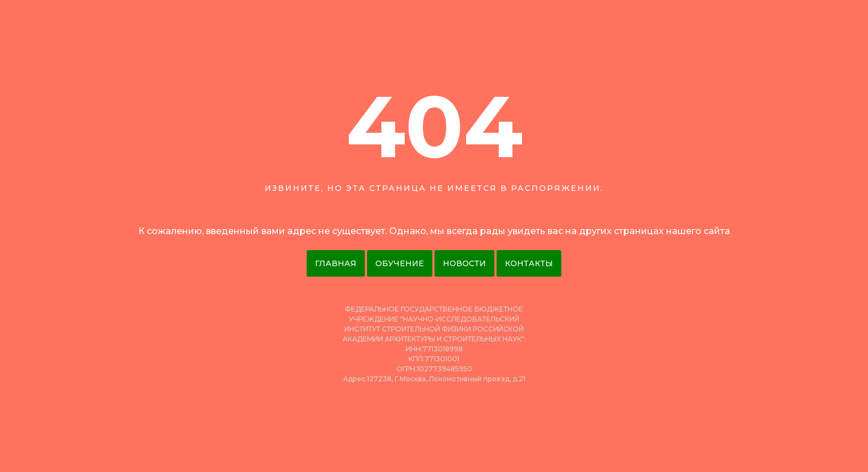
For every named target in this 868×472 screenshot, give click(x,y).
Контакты (529, 263)
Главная (336, 263)
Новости (464, 263)
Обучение (400, 263)
